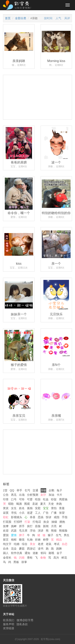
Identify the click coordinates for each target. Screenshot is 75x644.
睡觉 (22, 540)
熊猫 (54, 531)
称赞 (46, 540)
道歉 (35, 553)
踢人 (6, 553)
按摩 (6, 526)
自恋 (65, 544)
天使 (51, 504)
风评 (67, 18)
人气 (58, 18)
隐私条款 (22, 624)
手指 (65, 517)
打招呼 (18, 522)
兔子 (59, 490)
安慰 (38, 508)
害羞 (62, 508)
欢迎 (6, 531)
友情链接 (9, 628)
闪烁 (22, 558)
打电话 (37, 522)
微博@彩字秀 (25, 620)
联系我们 (9, 620)
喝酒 (19, 504)
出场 (22, 495)
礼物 (30, 540)
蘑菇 (22, 549)
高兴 (56, 558)
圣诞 (35, 504)
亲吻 (43, 490)
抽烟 (54, 522)
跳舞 (59, 549)
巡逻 (30, 513)
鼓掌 (24, 562)
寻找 (14, 513)
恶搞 (41, 517)
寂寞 (6, 513)
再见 (14, 495)
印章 (6, 499)
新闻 (46, 526)
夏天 (43, 504)
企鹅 (51, 490)
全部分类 (21, 18)
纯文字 (7, 544)
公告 (6, 495)
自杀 (6, 549)
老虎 (41, 544)
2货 (5, 490)
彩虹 (6, 517)
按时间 (48, 18)
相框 (14, 540)
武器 (14, 531)
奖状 (6, 508)
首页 (8, 18)
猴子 (51, 535)
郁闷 (43, 553)
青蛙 (30, 558)
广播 (54, 513)
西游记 (31, 549)
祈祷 (38, 540)
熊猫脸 (63, 531)
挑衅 (14, 526)
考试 (57, 544)
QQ (12, 490)
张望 (62, 513)
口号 (14, 499)
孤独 (30, 508)
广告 (46, 513)
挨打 (30, 526)
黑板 (16, 562)
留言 (6, 540)
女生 (14, 508)
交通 (35, 490)
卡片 (59, 495)
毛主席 (23, 531)
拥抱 (62, 522)
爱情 (14, 535)
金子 (59, 553)
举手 (19, 490)
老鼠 (49, 544)
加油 (51, 495)
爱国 (6, 535)
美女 (33, 544)
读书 (41, 549)
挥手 (22, 526)
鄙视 (51, 553)
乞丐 (27, 490)
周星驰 (63, 499)
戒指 (57, 517)
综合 (25, 544)
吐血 (46, 499)
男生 (67, 535)
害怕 (54, 508)
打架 (27, 522)
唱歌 (11, 504)
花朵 (14, 549)
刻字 (43, 495)
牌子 (22, 535)
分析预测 (33, 495)
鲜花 (64, 558)
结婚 (17, 544)
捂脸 (38, 526)
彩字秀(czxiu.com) (50, 639)
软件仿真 (17, 553)
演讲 (41, 531)
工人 (38, 513)
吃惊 (38, 499)
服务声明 (9, 624)
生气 (59, 535)
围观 (27, 504)
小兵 (22, 513)
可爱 (30, 499)
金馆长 (7, 558)
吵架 (54, 499)
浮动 (33, 531)
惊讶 (49, 517)
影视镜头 (17, 517)
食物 (43, 558)
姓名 (22, 508)
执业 (46, 522)
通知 (27, 553)
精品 (59, 540)
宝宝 (46, 508)
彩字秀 (18, 5)
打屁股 (7, 522)
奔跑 (59, 504)
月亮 (54, 526)
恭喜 (33, 517)
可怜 (22, 499)
